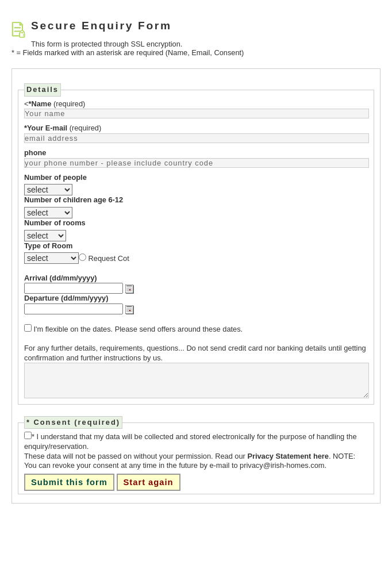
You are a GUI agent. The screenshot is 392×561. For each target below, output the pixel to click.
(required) (57, 104)
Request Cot (109, 258)
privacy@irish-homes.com (282, 465)
